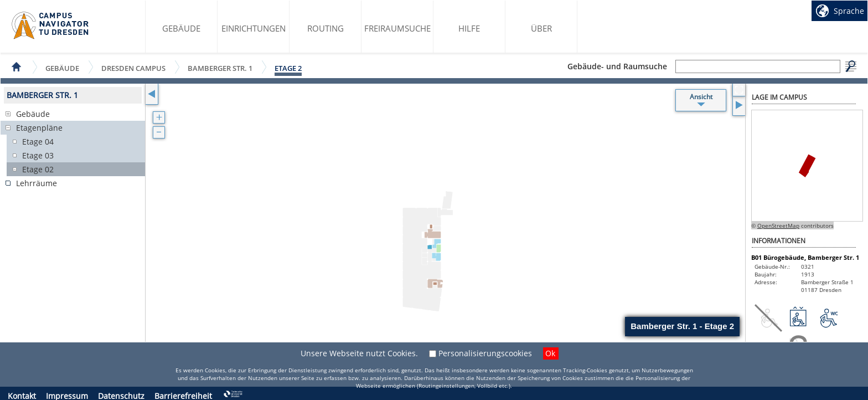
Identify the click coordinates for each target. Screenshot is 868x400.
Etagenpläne (39, 128)
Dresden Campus (133, 68)
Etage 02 (38, 169)
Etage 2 (288, 68)
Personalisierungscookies (485, 353)
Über (541, 28)
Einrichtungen (254, 28)
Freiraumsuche (397, 28)
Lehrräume (37, 183)
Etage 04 (38, 142)
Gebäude (181, 28)
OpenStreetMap (778, 225)
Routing (325, 28)
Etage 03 (38, 155)
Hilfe (469, 28)
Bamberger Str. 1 (220, 68)
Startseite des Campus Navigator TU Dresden (51, 25)
